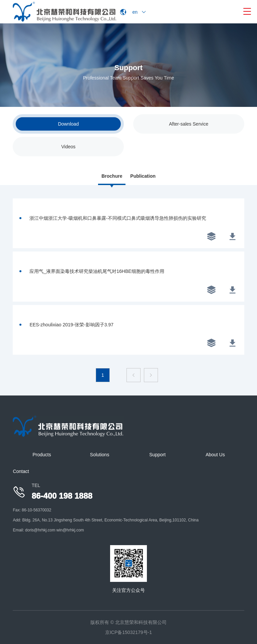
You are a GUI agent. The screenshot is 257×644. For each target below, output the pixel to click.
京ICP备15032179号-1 (128, 632)
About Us (215, 455)
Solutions (100, 455)
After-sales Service (189, 124)
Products (42, 455)
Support (157, 455)
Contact (21, 471)
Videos (68, 147)
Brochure (112, 176)
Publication (143, 176)
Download (68, 124)
